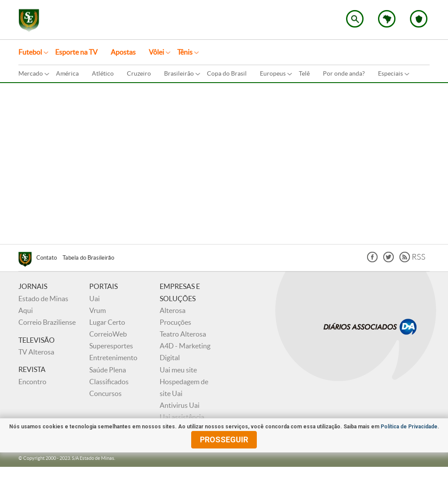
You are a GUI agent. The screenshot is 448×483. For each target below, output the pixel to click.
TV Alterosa (36, 352)
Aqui (26, 310)
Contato (47, 258)
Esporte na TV (76, 52)
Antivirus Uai (180, 405)
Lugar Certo (107, 322)
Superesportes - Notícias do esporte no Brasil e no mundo (29, 21)
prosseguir (224, 440)
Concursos (105, 393)
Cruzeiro (139, 73)
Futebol (30, 52)
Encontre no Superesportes (355, 19)
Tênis (185, 52)
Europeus (273, 73)
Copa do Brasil (227, 73)
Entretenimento (113, 358)
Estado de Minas (43, 299)
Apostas (123, 52)
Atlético (103, 73)
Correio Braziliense (47, 322)
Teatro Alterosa (183, 334)
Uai (94, 299)
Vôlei (156, 52)
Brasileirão (179, 73)
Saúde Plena (108, 370)
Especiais (390, 73)
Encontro (32, 382)
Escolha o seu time (419, 19)
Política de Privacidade (409, 427)
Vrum (98, 310)
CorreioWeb (108, 334)
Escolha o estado (387, 19)
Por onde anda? (344, 73)
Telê (304, 73)
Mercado (31, 73)
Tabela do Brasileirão (88, 258)
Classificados (109, 382)
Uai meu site (178, 370)
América (67, 73)
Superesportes (111, 346)
